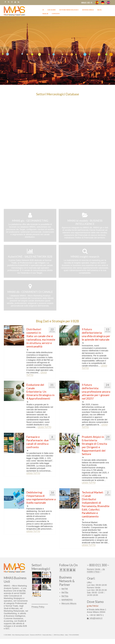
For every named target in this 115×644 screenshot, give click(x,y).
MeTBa (65, 592)
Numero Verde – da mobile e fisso (96, 571)
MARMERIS (67, 600)
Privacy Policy (38, 607)
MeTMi (22, 591)
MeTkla (65, 596)
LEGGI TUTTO (44, 427)
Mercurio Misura (69, 603)
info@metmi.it (95, 618)
